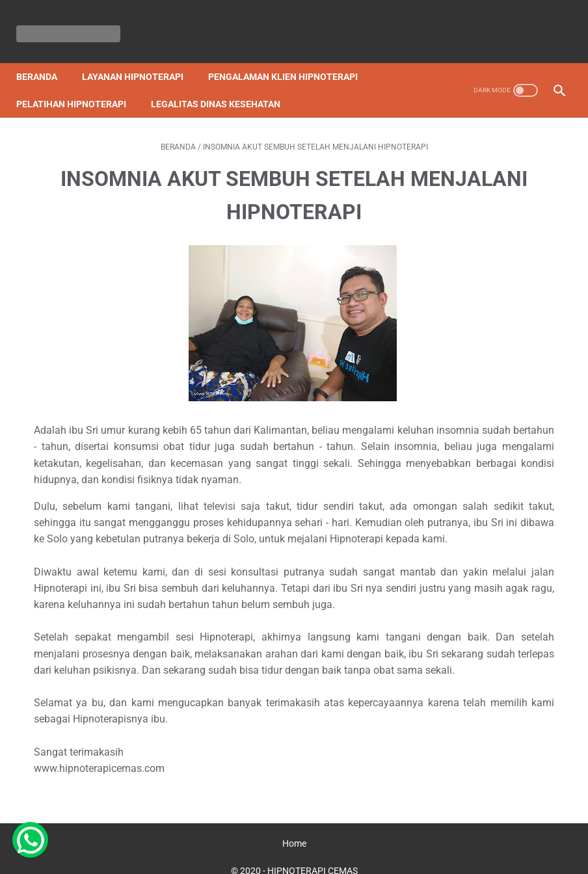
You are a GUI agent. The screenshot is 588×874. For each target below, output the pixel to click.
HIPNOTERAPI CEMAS (313, 854)
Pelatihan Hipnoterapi (78, 86)
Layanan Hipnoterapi (140, 59)
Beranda (44, 59)
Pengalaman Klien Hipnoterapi (290, 59)
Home (294, 827)
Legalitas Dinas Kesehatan (223, 86)
